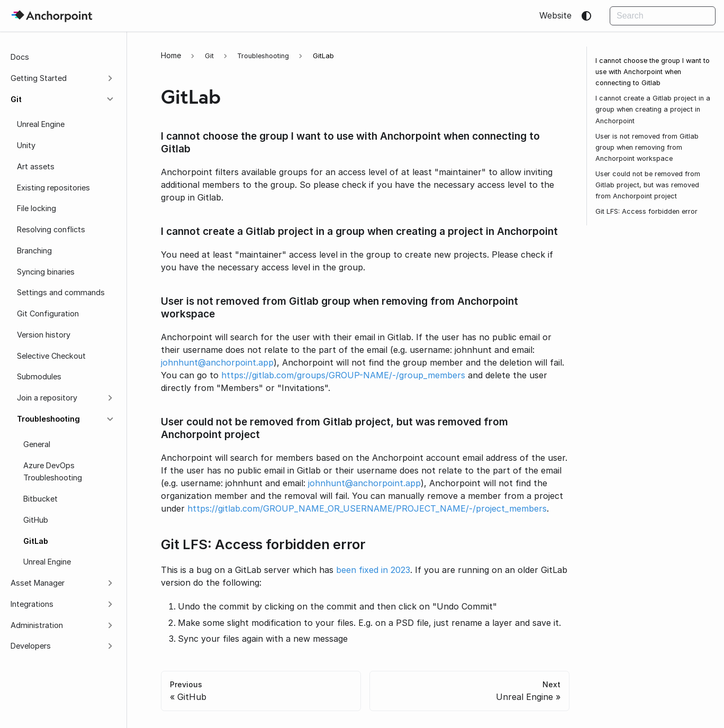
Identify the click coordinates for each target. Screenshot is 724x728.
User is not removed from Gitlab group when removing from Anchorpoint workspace (647, 147)
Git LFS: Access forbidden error (646, 211)
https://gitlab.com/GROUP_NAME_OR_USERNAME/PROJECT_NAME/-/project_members (367, 508)
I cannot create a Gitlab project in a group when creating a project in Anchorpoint (653, 109)
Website (555, 15)
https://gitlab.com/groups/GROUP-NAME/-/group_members (343, 375)
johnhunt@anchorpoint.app (217, 362)
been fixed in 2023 (373, 570)
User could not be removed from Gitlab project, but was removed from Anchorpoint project (648, 185)
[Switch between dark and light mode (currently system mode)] (586, 16)
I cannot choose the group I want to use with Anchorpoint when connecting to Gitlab (653, 72)
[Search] (663, 16)
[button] (63, 78)
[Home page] (171, 55)
